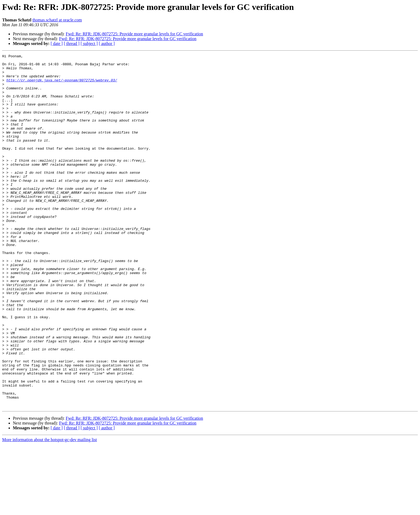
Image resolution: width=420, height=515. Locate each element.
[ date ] (57, 43)
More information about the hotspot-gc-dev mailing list (50, 510)
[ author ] (107, 43)
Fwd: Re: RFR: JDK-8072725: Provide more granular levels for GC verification (134, 34)
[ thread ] (72, 43)
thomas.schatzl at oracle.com (57, 20)
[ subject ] (89, 43)
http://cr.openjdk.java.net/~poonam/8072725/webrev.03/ (62, 86)
